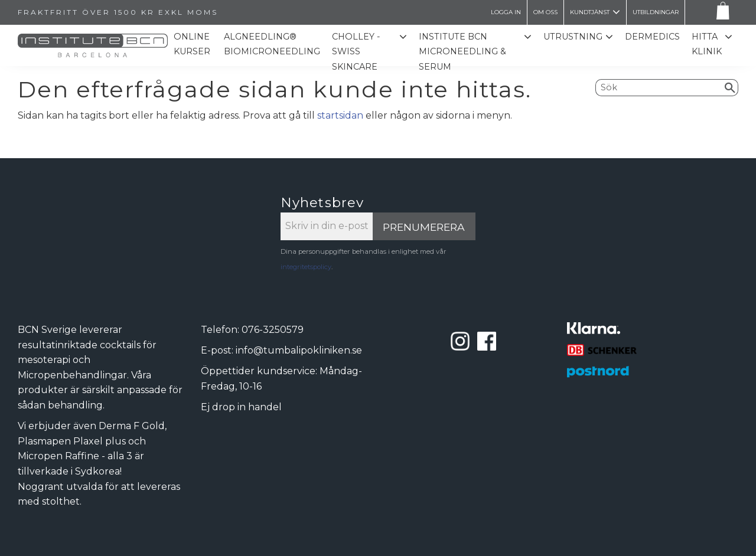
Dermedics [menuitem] (652, 37)
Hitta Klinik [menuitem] (707, 44)
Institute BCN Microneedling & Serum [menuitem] (462, 52)
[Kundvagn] (721, 13)
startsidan (340, 115)
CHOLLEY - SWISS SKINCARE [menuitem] (356, 52)
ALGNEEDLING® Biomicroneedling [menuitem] (272, 44)
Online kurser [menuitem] (192, 44)
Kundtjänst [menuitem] (590, 12)
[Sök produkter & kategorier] (659, 87)
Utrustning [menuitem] (573, 37)
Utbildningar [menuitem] (656, 12)
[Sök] (730, 87)
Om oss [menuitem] (545, 12)
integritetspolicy (306, 267)
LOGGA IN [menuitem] (506, 12)
